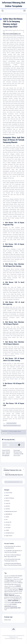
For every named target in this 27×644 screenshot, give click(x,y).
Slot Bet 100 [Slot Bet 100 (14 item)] (12, 592)
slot (7, 520)
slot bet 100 (8, 522)
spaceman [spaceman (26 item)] (8, 606)
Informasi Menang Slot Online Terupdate (13, 4)
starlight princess (10, 533)
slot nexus (8, 528)
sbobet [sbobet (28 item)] (19, 586)
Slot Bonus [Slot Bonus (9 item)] (11, 593)
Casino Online (9, 493)
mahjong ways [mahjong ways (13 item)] (10, 584)
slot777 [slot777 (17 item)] (6, 592)
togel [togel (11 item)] (5, 610)
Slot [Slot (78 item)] (21, 590)
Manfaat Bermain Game (11, 511)
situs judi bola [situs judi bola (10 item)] (20, 588)
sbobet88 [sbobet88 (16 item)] (7, 588)
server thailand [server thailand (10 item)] (13, 588)
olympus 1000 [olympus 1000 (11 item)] (8, 586)
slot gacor (8, 525)
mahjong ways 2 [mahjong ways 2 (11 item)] (17, 584)
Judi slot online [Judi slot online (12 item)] (18, 581)
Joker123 (8, 503)
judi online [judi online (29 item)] (10, 581)
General (4, 433)
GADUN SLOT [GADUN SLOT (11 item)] (16, 578)
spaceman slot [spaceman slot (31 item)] (15, 608)
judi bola (8, 506)
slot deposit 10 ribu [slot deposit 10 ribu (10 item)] (17, 593)
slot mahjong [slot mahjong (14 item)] (17, 599)
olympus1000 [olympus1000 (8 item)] (13, 586)
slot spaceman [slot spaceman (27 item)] (16, 603)
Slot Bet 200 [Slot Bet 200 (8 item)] (18, 592)
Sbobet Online (8, 620)
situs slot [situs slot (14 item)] (7, 590)
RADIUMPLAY (9, 514)
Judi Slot (8, 509)
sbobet (7, 517)
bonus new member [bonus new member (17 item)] (17, 576)
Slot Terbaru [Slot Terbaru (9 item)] (7, 604)
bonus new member (11, 423)
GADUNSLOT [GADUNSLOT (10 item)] (7, 579)
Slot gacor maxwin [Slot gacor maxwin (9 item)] (9, 599)
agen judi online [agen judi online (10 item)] (8, 576)
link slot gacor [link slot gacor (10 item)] (7, 583)
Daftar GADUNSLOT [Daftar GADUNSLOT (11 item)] (9, 578)
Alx (21, 639)
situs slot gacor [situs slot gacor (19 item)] (14, 590)
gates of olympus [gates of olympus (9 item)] (13, 579)
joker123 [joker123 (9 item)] (19, 579)
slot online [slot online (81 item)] (13, 600)
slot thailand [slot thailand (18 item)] (13, 604)
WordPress (13, 639)
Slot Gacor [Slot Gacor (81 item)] (9, 595)
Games (7, 495)
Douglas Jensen (17, 431)
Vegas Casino (9, 536)
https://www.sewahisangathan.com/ (12, 426)
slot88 (7, 530)
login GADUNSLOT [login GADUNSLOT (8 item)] (14, 583)
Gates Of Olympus (10, 498)
